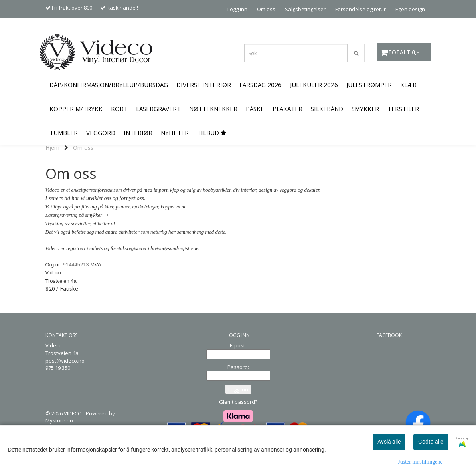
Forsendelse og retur (360, 9)
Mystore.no (59, 420)
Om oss (266, 9)
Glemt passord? (238, 402)
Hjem (52, 148)
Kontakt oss (411, 26)
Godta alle (431, 442)
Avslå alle (389, 442)
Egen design (410, 9)
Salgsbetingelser (305, 9)
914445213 (76, 265)
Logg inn (237, 9)
